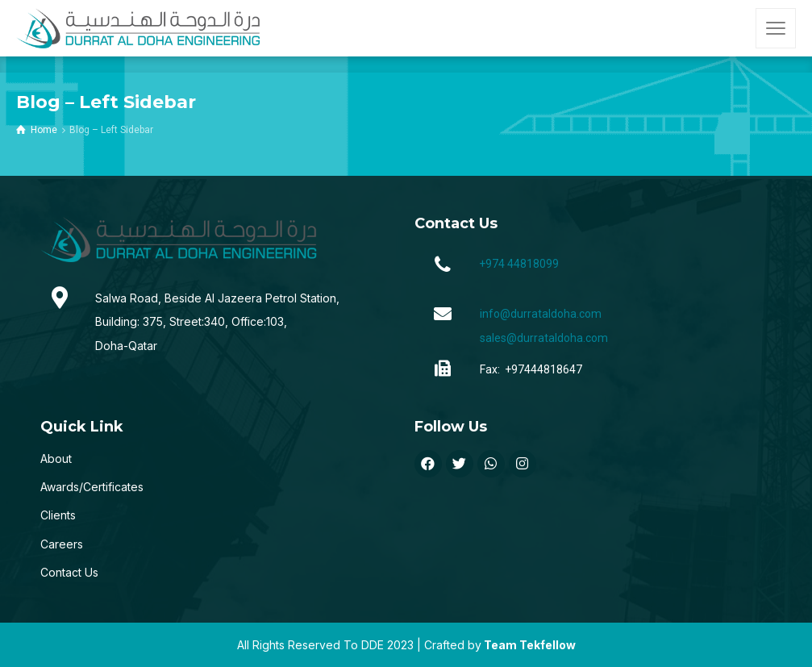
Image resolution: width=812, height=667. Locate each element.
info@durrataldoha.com (541, 314)
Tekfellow (548, 645)
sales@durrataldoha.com (544, 338)
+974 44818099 (519, 264)
